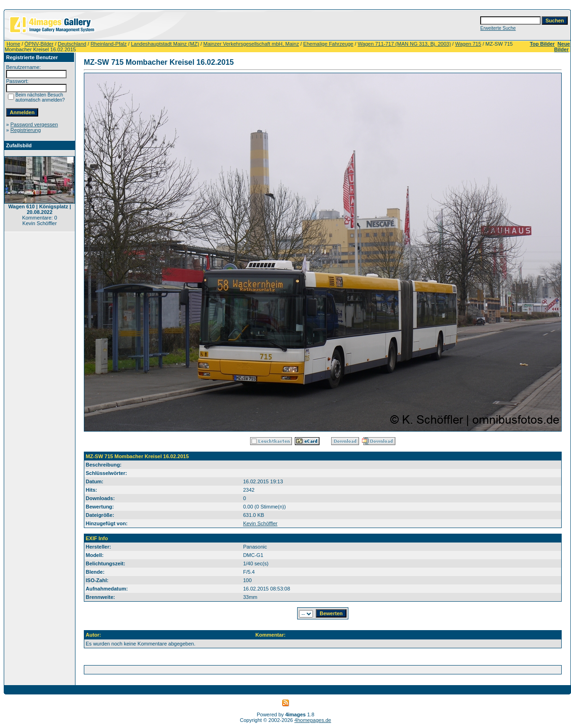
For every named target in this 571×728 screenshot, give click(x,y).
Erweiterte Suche (498, 28)
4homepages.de (313, 720)
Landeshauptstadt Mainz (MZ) (165, 44)
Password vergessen (34, 124)
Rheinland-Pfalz (109, 44)
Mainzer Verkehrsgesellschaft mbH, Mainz (251, 44)
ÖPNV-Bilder (39, 44)
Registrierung (25, 130)
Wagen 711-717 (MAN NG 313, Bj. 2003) (404, 44)
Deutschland (72, 44)
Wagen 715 (468, 44)
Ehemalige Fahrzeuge (328, 44)
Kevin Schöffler (260, 523)
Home (13, 44)
